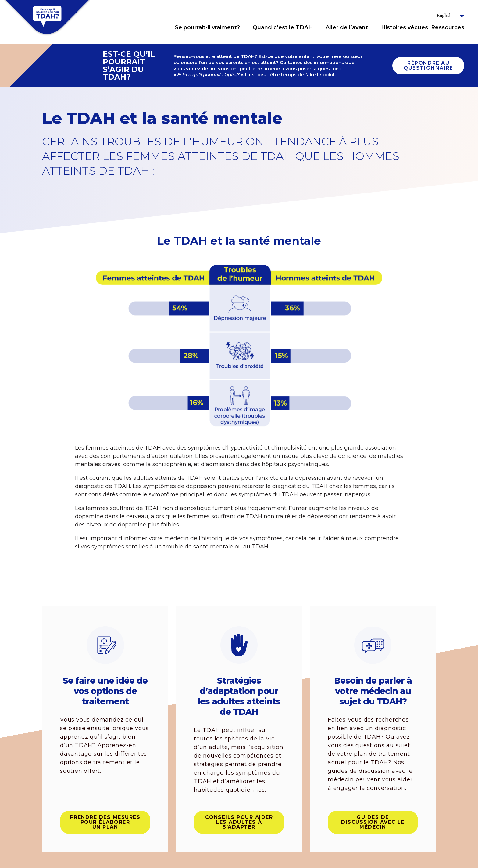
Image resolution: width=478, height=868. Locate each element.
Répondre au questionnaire (428, 65)
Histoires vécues (405, 27)
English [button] (444, 15)
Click (246, 27)
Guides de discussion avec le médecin (373, 822)
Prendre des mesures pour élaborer (105, 822)
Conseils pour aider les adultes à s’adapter (239, 822)
